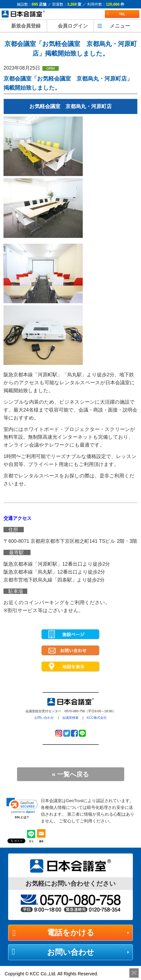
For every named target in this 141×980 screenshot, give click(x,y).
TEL (116, 14)
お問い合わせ (44, 718)
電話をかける (71, 932)
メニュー (120, 26)
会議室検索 (70, 718)
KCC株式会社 (97, 718)
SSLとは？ (22, 817)
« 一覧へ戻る (71, 774)
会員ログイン (73, 26)
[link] (22, 806)
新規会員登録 (26, 26)
